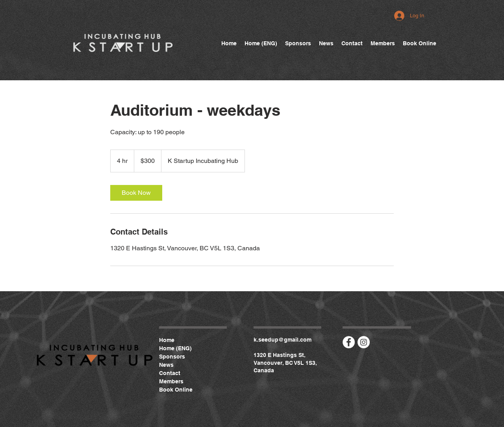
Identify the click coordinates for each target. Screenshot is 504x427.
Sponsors (172, 357)
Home (167, 340)
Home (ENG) (175, 348)
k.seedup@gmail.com (283, 340)
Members (171, 381)
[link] (136, 193)
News (166, 365)
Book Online (176, 390)
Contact (170, 373)
